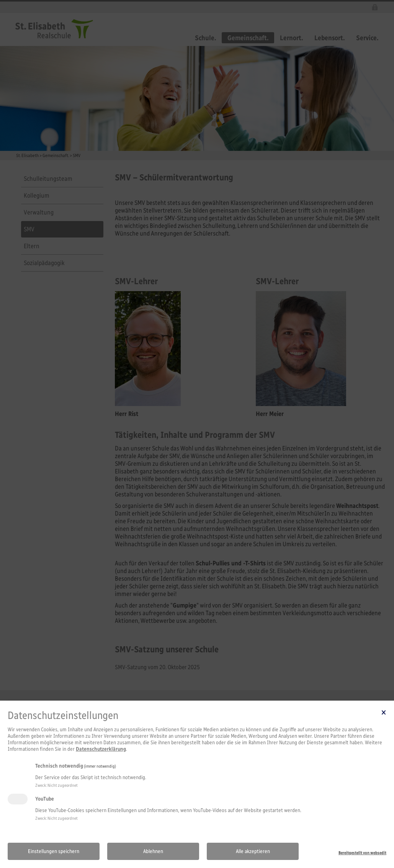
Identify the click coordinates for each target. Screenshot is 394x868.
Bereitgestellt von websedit (362, 853)
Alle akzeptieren (253, 851)
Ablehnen (153, 851)
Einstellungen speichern (54, 851)
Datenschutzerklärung (101, 749)
